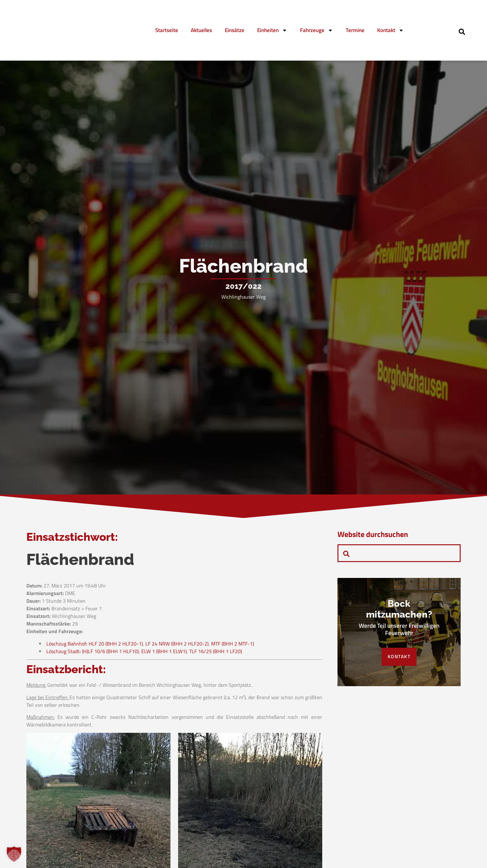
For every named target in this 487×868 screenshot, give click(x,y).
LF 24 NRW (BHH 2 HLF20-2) (177, 645)
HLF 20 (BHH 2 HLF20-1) (116, 645)
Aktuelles (201, 30)
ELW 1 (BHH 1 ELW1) (164, 653)
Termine (355, 30)
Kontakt (390, 30)
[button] (14, 854)
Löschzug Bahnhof (66, 645)
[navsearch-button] (462, 31)
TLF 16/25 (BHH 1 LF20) (216, 653)
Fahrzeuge (317, 30)
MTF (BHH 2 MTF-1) (233, 645)
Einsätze (235, 30)
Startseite (167, 30)
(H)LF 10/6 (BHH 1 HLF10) (110, 653)
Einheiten (272, 30)
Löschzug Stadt (63, 653)
